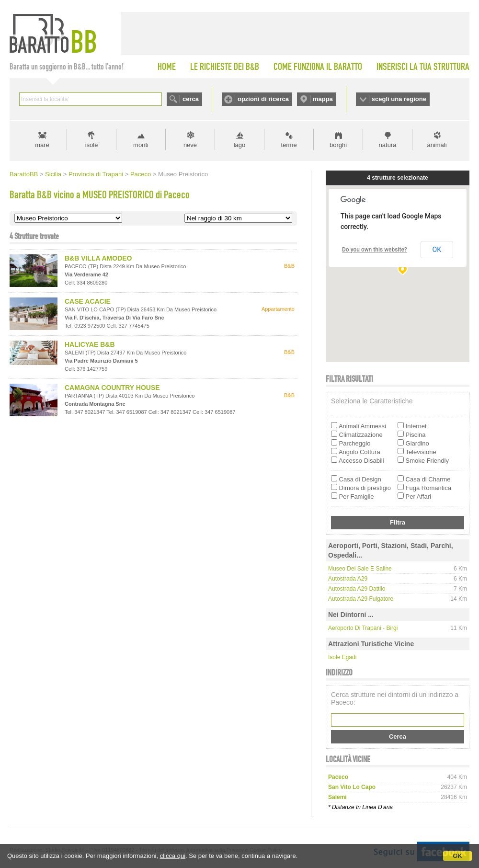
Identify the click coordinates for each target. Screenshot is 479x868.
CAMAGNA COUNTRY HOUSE (112, 388)
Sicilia (53, 174)
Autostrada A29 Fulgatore (361, 599)
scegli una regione (399, 99)
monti (141, 145)
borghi (338, 145)
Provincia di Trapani (96, 174)
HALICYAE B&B (90, 344)
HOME (167, 67)
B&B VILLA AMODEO (98, 258)
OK (457, 856)
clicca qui (173, 856)
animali (437, 145)
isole (92, 145)
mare (42, 145)
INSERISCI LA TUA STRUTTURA (423, 67)
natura (388, 145)
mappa (323, 99)
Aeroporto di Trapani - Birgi (363, 628)
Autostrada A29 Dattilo (357, 589)
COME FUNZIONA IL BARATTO (318, 67)
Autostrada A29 (348, 579)
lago (240, 145)
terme (289, 145)
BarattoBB (24, 174)
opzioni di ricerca (263, 99)
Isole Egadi (342, 657)
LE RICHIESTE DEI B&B (225, 67)
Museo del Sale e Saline (360, 569)
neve (190, 145)
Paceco (141, 174)
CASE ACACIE (88, 301)
